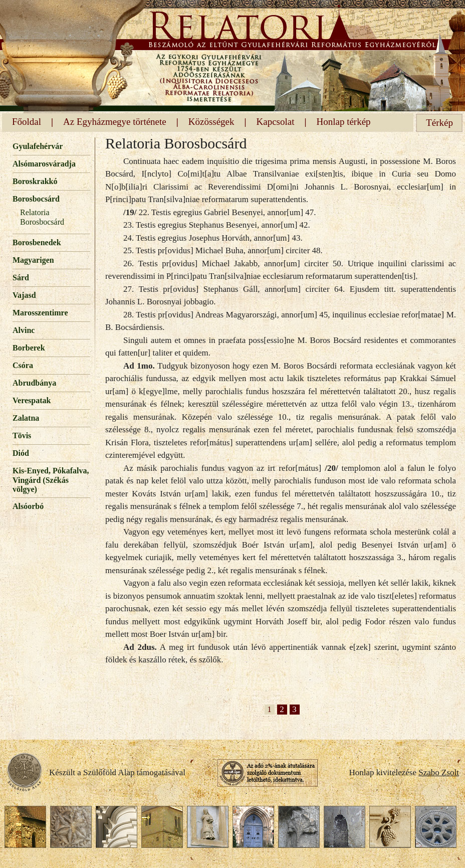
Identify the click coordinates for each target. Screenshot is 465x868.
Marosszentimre (40, 313)
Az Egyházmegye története (115, 122)
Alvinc (24, 330)
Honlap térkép (343, 122)
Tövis (22, 436)
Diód (21, 453)
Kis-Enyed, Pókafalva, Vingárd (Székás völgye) (51, 480)
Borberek (29, 348)
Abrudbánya (34, 383)
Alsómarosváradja (44, 164)
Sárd (21, 278)
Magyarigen (33, 260)
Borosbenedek (37, 242)
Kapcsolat (276, 122)
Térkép (439, 123)
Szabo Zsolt (439, 772)
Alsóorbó (28, 506)
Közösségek (211, 122)
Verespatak (32, 400)
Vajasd (24, 295)
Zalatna (26, 418)
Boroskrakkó (35, 181)
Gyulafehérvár (38, 146)
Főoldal (27, 122)
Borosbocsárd (36, 199)
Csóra (23, 365)
